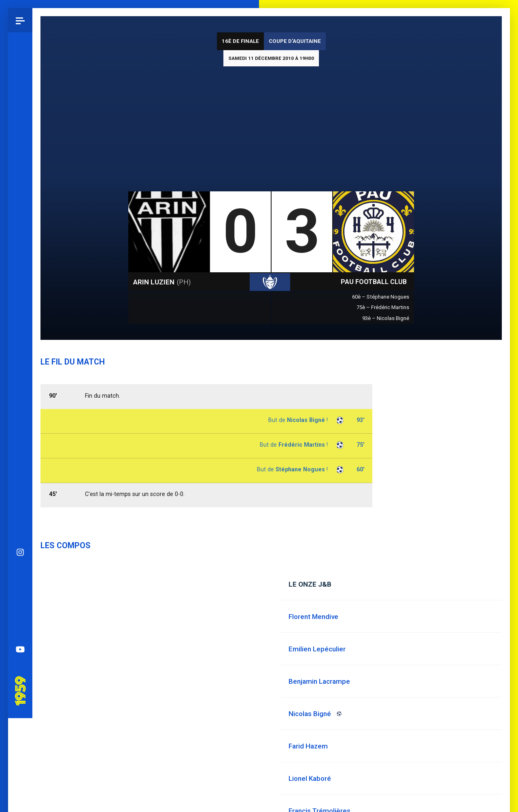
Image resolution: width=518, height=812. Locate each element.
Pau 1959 (22, 478)
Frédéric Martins (302, 445)
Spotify (20, 423)
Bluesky (20, 375)
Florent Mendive (313, 617)
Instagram (20, 350)
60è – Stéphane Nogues (381, 297)
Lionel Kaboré (310, 778)
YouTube (20, 447)
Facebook (20, 399)
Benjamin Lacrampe (319, 681)
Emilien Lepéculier (317, 649)
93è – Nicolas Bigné (386, 318)
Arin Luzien (162, 282)
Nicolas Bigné (306, 420)
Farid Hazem (308, 746)
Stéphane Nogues (300, 469)
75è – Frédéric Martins (383, 307)
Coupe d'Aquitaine (295, 41)
